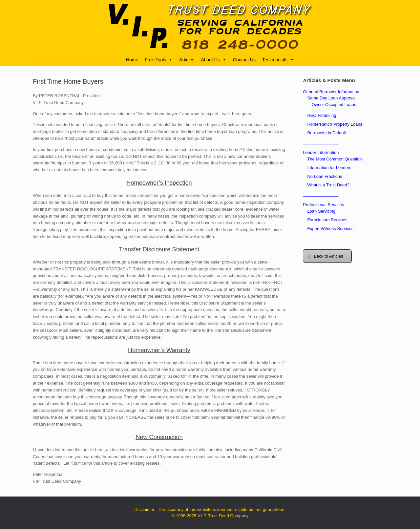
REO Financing (322, 115)
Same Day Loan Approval (331, 98)
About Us (214, 60)
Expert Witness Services (330, 229)
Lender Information (321, 152)
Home (132, 60)
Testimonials (278, 60)
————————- (321, 144)
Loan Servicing (321, 211)
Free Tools (159, 60)
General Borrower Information (331, 92)
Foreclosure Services (327, 220)
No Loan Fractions (325, 176)
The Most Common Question (334, 159)
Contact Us (244, 60)
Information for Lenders (329, 168)
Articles (187, 60)
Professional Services (323, 205)
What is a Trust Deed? (328, 185)
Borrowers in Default (326, 133)
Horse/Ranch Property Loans (335, 124)
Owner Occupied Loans (334, 105)
